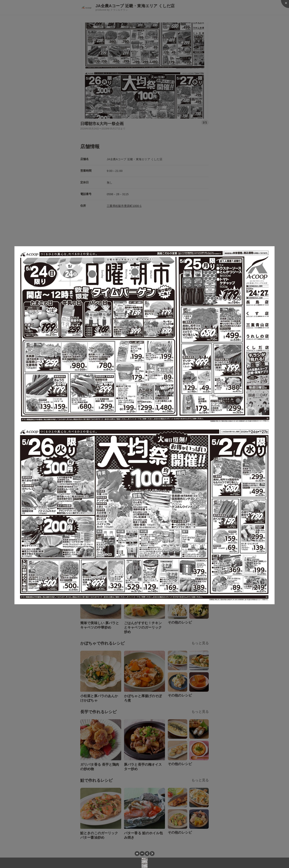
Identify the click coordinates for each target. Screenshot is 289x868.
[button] (137, 854)
